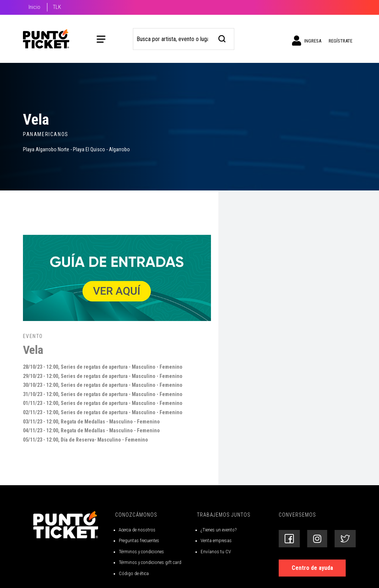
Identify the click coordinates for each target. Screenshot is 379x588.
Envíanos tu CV (216, 552)
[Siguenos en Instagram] (317, 539)
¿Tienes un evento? (219, 530)
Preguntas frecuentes (139, 540)
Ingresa (307, 41)
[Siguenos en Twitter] (345, 539)
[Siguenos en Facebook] (289, 539)
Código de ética (134, 573)
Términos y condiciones (141, 552)
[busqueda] (222, 38)
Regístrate (341, 41)
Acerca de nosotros (137, 530)
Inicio (34, 7)
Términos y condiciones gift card (150, 562)
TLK (57, 7)
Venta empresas (216, 540)
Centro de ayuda (312, 568)
